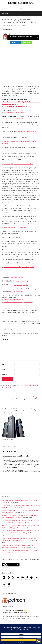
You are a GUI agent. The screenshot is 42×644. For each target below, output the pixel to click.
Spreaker (36, 580)
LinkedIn (4, 580)
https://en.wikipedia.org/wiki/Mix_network (15, 227)
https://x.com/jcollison (17, 277)
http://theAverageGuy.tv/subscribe (27, 119)
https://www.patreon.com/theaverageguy (15, 113)
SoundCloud (4, 587)
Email (4, 369)
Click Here (13, 565)
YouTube (18, 580)
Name (4, 364)
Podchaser (32, 580)
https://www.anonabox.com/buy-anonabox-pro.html (18, 267)
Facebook (9, 580)
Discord (9, 587)
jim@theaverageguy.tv (21, 285)
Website (5, 374)
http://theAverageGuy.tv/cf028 (29, 131)
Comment (5, 340)
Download (16, 43)
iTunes (8, 119)
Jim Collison (23, 25)
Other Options (26, 43)
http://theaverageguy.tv (16, 291)
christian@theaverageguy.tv (21, 281)
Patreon (27, 580)
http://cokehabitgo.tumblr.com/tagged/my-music (17, 302)
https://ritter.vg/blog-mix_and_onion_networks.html (18, 164)
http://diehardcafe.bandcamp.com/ (13, 300)
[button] (39, 641)
